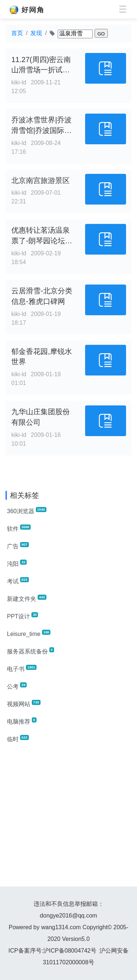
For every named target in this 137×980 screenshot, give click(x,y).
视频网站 (24, 703)
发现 (36, 33)
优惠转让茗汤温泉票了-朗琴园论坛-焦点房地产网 (41, 241)
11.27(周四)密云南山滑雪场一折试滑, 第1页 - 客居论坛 (42, 70)
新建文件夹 (27, 598)
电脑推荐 (22, 721)
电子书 (22, 668)
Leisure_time (29, 633)
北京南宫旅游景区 (41, 180)
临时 (18, 739)
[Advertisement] (68, 818)
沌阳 (17, 563)
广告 (18, 546)
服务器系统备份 (31, 651)
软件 (19, 528)
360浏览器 (27, 511)
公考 (17, 686)
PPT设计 (22, 616)
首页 (17, 33)
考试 (18, 581)
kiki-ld (19, 82)
